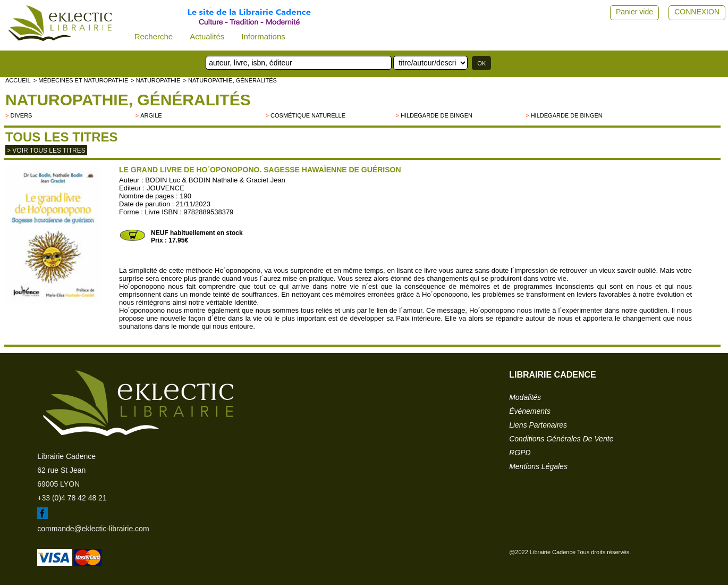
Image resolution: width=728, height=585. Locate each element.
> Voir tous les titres (46, 151)
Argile (151, 115)
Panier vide (634, 12)
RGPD (520, 453)
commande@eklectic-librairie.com (93, 529)
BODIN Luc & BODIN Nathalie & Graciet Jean (215, 180)
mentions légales (538, 466)
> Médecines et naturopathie (81, 80)
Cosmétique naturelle (308, 115)
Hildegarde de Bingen (437, 115)
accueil (18, 80)
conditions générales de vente (561, 439)
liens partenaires (538, 425)
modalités (525, 397)
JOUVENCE (166, 188)
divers (21, 115)
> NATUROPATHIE (155, 80)
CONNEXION (697, 12)
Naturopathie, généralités (128, 100)
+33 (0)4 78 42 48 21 (72, 498)
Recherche (154, 36)
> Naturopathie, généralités (230, 80)
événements (530, 411)
